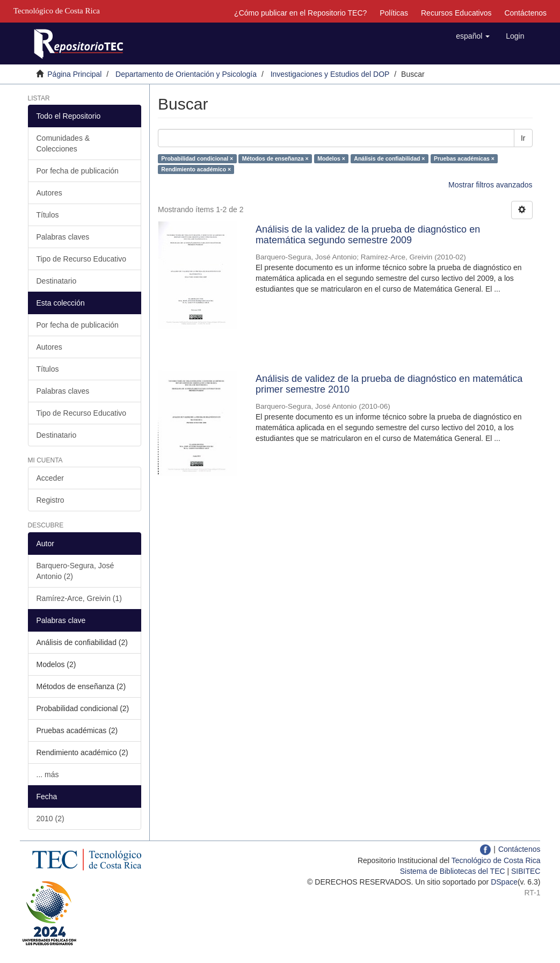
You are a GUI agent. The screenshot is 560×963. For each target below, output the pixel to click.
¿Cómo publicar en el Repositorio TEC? (300, 13)
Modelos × (331, 158)
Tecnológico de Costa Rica (496, 860)
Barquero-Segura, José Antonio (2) (75, 571)
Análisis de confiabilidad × (389, 158)
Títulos (48, 215)
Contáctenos (525, 13)
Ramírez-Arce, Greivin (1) (79, 598)
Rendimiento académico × (196, 169)
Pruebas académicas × (464, 158)
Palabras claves (63, 237)
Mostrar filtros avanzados (490, 185)
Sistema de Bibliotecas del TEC (453, 871)
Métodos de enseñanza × (275, 158)
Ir (523, 138)
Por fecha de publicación (78, 171)
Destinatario (57, 281)
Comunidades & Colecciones (63, 143)
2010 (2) (50, 819)
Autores (49, 193)
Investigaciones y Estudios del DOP (330, 74)
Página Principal (74, 74)
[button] (473, 36)
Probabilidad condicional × (197, 158)
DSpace (504, 882)
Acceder (50, 478)
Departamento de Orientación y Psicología (186, 74)
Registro (50, 500)
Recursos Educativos (456, 13)
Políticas (394, 13)
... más (48, 774)
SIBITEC (526, 871)
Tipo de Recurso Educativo (82, 259)
